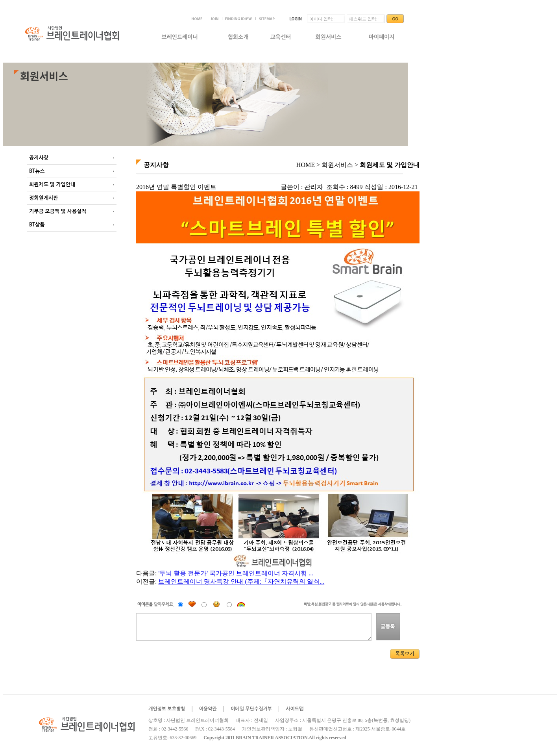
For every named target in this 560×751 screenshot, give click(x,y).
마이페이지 (382, 37)
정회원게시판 (43, 198)
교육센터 (281, 37)
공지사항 (39, 158)
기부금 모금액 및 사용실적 (58, 211)
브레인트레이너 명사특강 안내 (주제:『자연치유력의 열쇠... (241, 581)
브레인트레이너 (179, 37)
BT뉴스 (37, 171)
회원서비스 (329, 37)
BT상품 (37, 225)
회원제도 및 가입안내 (52, 185)
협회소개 (238, 37)
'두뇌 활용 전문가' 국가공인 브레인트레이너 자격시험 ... (236, 573)
